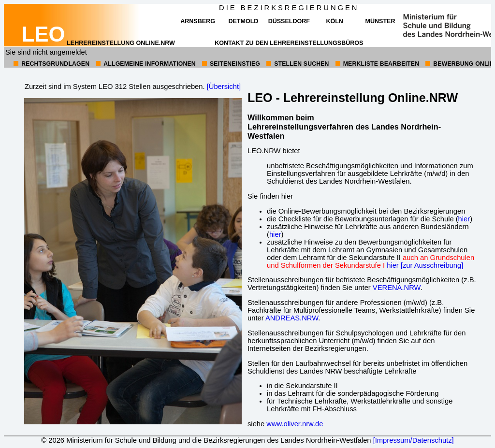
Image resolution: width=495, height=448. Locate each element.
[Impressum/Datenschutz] (414, 440)
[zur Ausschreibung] (432, 265)
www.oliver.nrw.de (295, 424)
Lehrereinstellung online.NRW (98, 43)
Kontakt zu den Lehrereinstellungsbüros (289, 43)
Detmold (243, 21)
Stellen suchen (301, 64)
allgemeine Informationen (150, 64)
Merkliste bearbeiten (381, 64)
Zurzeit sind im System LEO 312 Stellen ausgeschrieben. (115, 87)
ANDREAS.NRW (292, 318)
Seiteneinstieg (235, 64)
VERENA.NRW (397, 288)
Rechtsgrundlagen (55, 64)
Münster (380, 21)
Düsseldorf (289, 21)
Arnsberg (198, 21)
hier (464, 219)
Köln (334, 21)
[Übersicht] (224, 87)
